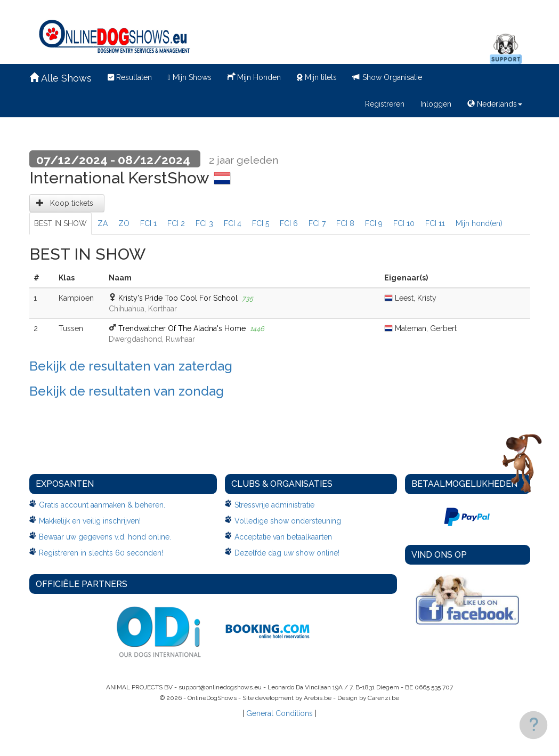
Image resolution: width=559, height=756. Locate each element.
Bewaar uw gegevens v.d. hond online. (105, 537)
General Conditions (279, 713)
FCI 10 (404, 223)
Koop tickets (67, 203)
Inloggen (436, 104)
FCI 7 (317, 223)
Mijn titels (317, 77)
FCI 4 (233, 223)
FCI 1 (148, 223)
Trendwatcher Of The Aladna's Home (182, 328)
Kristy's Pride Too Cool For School (178, 298)
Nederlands (495, 104)
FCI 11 (435, 223)
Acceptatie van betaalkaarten (283, 537)
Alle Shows (60, 78)
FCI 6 (289, 223)
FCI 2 (176, 223)
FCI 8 (345, 223)
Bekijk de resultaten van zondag (127, 391)
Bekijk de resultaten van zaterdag (131, 366)
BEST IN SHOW (60, 223)
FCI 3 (204, 223)
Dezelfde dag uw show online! (287, 553)
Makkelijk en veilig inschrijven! (90, 521)
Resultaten (130, 77)
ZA (103, 223)
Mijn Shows (190, 77)
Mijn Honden (254, 76)
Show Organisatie (387, 77)
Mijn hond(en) (479, 223)
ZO (124, 223)
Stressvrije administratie (274, 505)
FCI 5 (261, 223)
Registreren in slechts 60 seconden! (101, 553)
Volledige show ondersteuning (288, 521)
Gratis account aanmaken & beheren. (102, 505)
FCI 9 (374, 223)
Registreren (385, 104)
